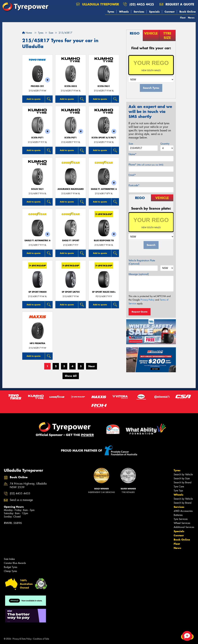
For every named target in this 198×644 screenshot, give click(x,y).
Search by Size (182, 478)
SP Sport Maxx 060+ (104, 292)
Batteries (178, 515)
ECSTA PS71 (38, 138)
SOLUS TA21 (37, 189)
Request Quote (140, 312)
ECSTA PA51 (104, 86)
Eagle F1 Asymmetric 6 (104, 189)
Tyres (111, 12)
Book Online (188, 12)
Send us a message (21, 500)
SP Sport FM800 (38, 292)
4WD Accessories (183, 511)
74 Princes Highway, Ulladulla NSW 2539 (28, 486)
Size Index (9, 559)
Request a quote (177, 4)
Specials (154, 12)
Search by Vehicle (183, 474)
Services (139, 12)
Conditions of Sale (41, 639)
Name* (132, 154)
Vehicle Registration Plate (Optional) (142, 262)
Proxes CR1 (37, 86)
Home (27, 33)
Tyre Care (179, 487)
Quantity (165, 144)
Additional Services (184, 527)
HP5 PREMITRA (37, 343)
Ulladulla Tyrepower (98, 4)
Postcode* (134, 185)
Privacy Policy (147, 300)
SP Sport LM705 (71, 292)
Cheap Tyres (10, 571)
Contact (170, 12)
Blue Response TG (104, 241)
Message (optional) (139, 274)
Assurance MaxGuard (71, 189)
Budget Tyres (11, 567)
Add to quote (34, 99)
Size (131, 144)
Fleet (183, 18)
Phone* (146, 165)
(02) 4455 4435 (142, 4)
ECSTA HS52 (71, 86)
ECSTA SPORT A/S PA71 (104, 138)
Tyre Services (181, 519)
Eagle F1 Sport (71, 241)
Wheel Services (182, 523)
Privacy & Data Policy (22, 639)
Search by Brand (183, 482)
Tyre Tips (178, 491)
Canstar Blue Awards (15, 563)
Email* (132, 175)
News (191, 18)
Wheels (124, 12)
